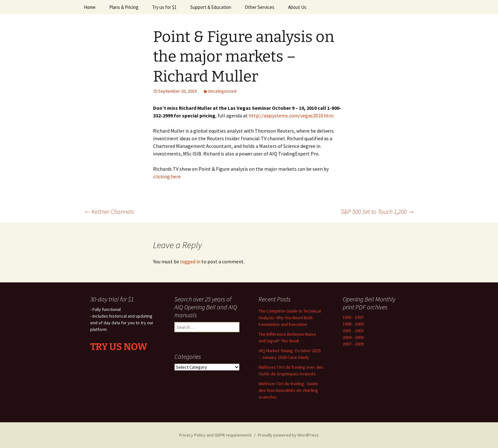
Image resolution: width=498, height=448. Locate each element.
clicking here (167, 176)
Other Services (260, 7)
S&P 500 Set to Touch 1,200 (377, 211)
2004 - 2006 (353, 337)
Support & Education (211, 7)
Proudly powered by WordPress (288, 435)
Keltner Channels (109, 211)
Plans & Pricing (124, 7)
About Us (297, 7)
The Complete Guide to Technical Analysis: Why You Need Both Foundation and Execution (290, 318)
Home (90, 7)
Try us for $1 (164, 7)
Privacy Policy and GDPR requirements (215, 435)
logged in (190, 261)
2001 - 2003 (353, 331)
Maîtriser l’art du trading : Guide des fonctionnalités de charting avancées (288, 390)
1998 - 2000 (353, 324)
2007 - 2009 (353, 344)
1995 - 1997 (353, 317)
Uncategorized (222, 91)
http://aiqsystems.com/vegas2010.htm (291, 115)
